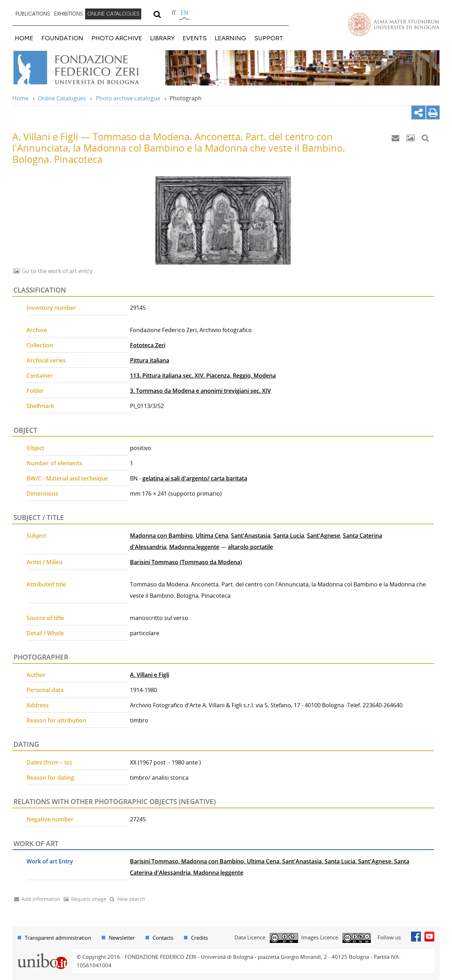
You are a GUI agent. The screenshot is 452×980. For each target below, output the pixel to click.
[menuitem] (33, 14)
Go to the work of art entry (56, 271)
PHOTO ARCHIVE (117, 38)
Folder (35, 391)
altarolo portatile (250, 547)
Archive (37, 330)
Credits (200, 938)
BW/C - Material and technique (67, 478)
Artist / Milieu (44, 562)
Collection (40, 345)
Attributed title (46, 584)
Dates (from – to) (49, 762)
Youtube (429, 937)
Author (36, 675)
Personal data (45, 690)
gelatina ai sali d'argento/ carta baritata (195, 478)
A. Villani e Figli (150, 675)
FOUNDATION (62, 38)
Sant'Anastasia (251, 536)
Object (35, 448)
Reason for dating (50, 778)
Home (20, 98)
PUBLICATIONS (33, 14)
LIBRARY (162, 38)
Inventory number (51, 308)
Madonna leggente (194, 547)
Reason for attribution (56, 720)
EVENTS (195, 38)
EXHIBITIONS (69, 14)
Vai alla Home (85, 68)
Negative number (50, 819)
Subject (36, 536)
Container (40, 376)
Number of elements (54, 463)
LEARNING (230, 38)
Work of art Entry (50, 861)
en (185, 13)
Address (38, 705)
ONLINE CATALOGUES (113, 14)
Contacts (163, 938)
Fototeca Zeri (148, 345)
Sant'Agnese (323, 536)
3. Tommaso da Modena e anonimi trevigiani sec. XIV (200, 391)
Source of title (45, 618)
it (174, 13)
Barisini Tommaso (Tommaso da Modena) (186, 562)
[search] (157, 14)
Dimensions (42, 494)
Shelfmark (40, 406)
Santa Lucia (289, 536)
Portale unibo (42, 953)
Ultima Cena (212, 536)
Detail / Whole (45, 633)
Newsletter (122, 938)
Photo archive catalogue (128, 98)
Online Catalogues (62, 98)
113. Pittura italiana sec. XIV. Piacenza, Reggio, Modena (203, 376)
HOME (24, 38)
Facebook (416, 937)
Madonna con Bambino (161, 536)
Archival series (46, 360)
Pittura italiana (150, 360)
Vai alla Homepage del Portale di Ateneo (394, 24)
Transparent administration (58, 938)
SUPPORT (269, 38)
